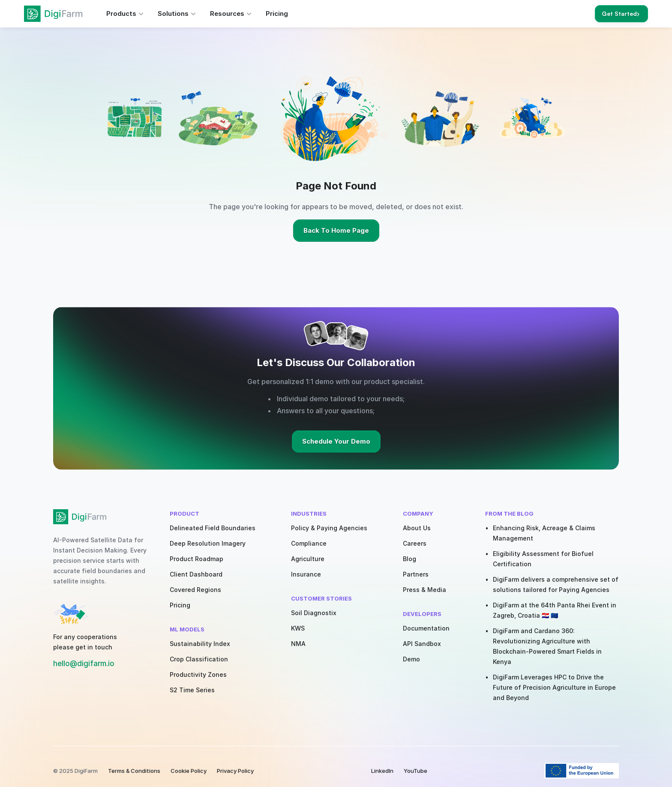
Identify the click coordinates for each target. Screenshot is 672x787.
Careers (415, 543)
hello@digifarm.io (84, 664)
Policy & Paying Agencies (329, 528)
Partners (416, 574)
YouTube (415, 771)
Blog (409, 559)
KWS (298, 628)
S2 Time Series (192, 690)
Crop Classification (199, 659)
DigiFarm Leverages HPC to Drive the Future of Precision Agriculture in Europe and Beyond (555, 687)
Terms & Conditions (134, 771)
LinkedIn (382, 771)
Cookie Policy (189, 771)
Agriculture (308, 559)
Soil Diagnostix (314, 613)
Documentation (426, 628)
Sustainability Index (200, 644)
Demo (411, 659)
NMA (298, 644)
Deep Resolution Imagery (208, 543)
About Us (417, 528)
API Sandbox (422, 644)
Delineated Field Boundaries (213, 528)
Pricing (180, 605)
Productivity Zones (198, 674)
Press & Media (424, 590)
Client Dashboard (196, 574)
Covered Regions (195, 590)
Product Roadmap (196, 559)
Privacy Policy (235, 771)
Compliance (309, 543)
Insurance (306, 574)
